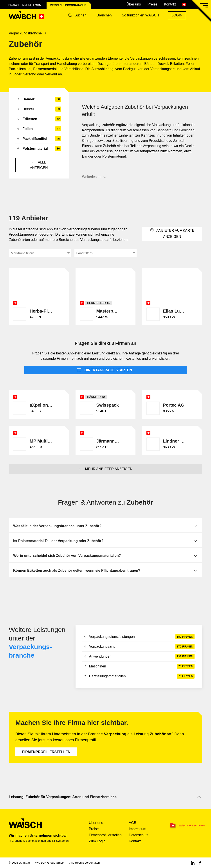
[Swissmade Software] (186, 826)
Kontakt (170, 4)
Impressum (138, 829)
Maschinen (139, 666)
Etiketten (39, 119)
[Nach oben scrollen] (199, 797)
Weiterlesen (95, 177)
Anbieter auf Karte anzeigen (172, 233)
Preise (152, 4)
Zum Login (97, 841)
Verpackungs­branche (68, 5)
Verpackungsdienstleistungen (139, 637)
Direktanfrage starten (104, 370)
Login (177, 15)
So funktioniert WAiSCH (140, 15)
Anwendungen (139, 656)
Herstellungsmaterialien (139, 676)
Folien (39, 129)
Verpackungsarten (139, 647)
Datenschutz (139, 835)
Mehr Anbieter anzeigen (105, 469)
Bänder (39, 99)
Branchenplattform (25, 5)
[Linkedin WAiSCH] (193, 863)
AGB (133, 823)
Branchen (104, 15)
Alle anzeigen (39, 165)
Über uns (134, 4)
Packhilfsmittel (39, 139)
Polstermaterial (39, 149)
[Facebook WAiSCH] (200, 863)
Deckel (39, 109)
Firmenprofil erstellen (46, 752)
